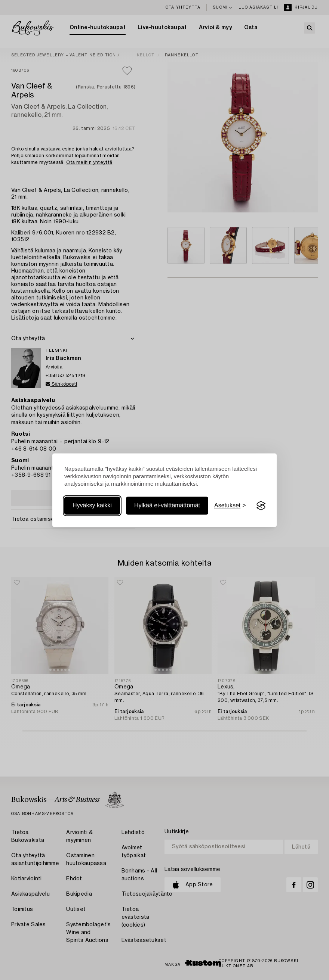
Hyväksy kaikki (92, 506)
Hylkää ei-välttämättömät (167, 506)
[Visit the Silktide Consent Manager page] (261, 506)
